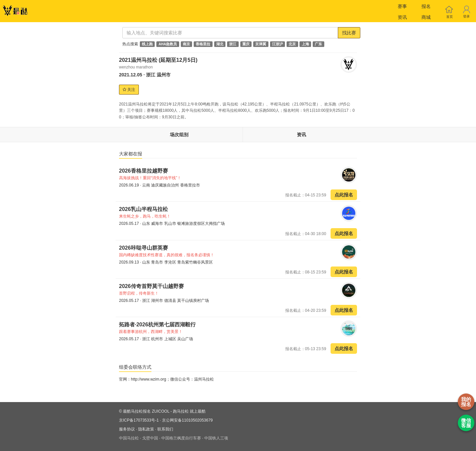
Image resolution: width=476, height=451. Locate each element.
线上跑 (147, 44)
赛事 (402, 6)
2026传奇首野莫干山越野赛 (151, 286)
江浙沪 (278, 44)
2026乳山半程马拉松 (144, 209)
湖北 (220, 44)
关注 (129, 90)
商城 (426, 17)
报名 (426, 6)
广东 (318, 44)
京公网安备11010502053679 (187, 420)
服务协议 (127, 429)
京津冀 (261, 44)
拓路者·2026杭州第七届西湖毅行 (157, 325)
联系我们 (165, 429)
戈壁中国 (150, 438)
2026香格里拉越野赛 (143, 171)
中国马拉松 (129, 438)
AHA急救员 (168, 44)
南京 (186, 44)
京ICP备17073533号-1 (139, 420)
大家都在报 (131, 154)
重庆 (246, 44)
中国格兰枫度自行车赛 (181, 438)
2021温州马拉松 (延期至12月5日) (158, 60)
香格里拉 (203, 44)
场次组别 (179, 135)
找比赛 (349, 33)
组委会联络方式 (135, 367)
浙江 (233, 44)
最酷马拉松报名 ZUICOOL (146, 411)
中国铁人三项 (216, 438)
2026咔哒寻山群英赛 (143, 248)
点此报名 (344, 195)
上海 (305, 44)
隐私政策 (146, 429)
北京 (292, 44)
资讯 (402, 17)
